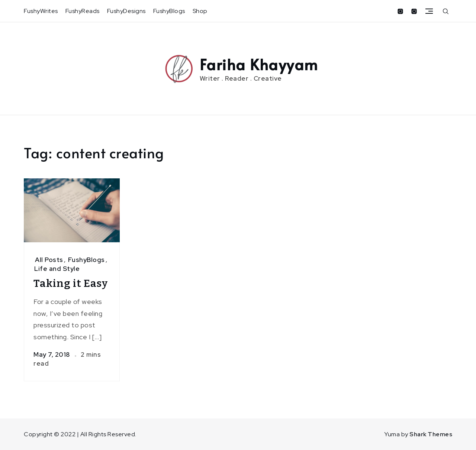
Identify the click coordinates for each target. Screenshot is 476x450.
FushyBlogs (169, 11)
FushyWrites (41, 11)
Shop (200, 11)
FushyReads (83, 11)
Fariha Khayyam (259, 64)
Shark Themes (431, 434)
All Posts (49, 260)
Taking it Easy (71, 283)
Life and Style (57, 269)
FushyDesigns (126, 11)
